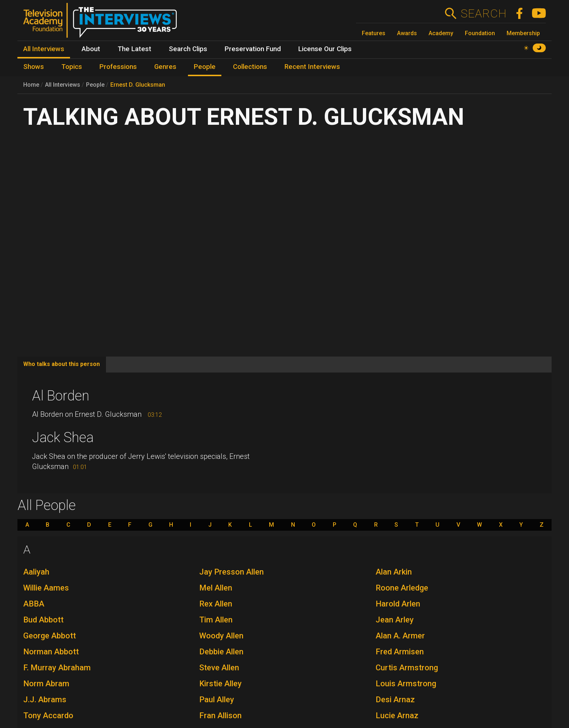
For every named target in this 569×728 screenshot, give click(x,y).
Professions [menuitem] (118, 67)
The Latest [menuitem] (134, 49)
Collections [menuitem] (250, 67)
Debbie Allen (221, 652)
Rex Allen (216, 604)
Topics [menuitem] (72, 67)
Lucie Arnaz (397, 715)
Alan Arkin (394, 572)
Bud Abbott (43, 620)
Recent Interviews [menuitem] (312, 67)
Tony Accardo (48, 715)
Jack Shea (63, 437)
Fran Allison (220, 715)
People (95, 85)
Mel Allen (216, 588)
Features (374, 33)
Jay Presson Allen (232, 572)
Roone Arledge (402, 588)
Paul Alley (217, 700)
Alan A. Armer (400, 636)
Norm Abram (46, 684)
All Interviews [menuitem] (44, 49)
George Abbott (50, 636)
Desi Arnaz (395, 700)
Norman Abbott (51, 652)
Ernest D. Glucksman (138, 85)
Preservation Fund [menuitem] (253, 49)
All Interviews (63, 85)
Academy (441, 33)
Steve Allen (219, 668)
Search (484, 13)
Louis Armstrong (406, 684)
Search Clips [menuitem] (188, 49)
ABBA (34, 604)
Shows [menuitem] (34, 67)
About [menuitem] (91, 49)
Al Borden (61, 396)
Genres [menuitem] (165, 67)
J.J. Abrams (45, 700)
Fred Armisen (400, 652)
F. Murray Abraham (57, 668)
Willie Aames (46, 588)
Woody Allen (221, 636)
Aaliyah (36, 572)
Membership (523, 33)
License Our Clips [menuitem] (325, 49)
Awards (407, 33)
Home (31, 85)
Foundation (480, 33)
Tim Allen (216, 620)
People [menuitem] (205, 67)
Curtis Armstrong (407, 668)
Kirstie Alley (220, 684)
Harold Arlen (398, 604)
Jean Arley (395, 620)
